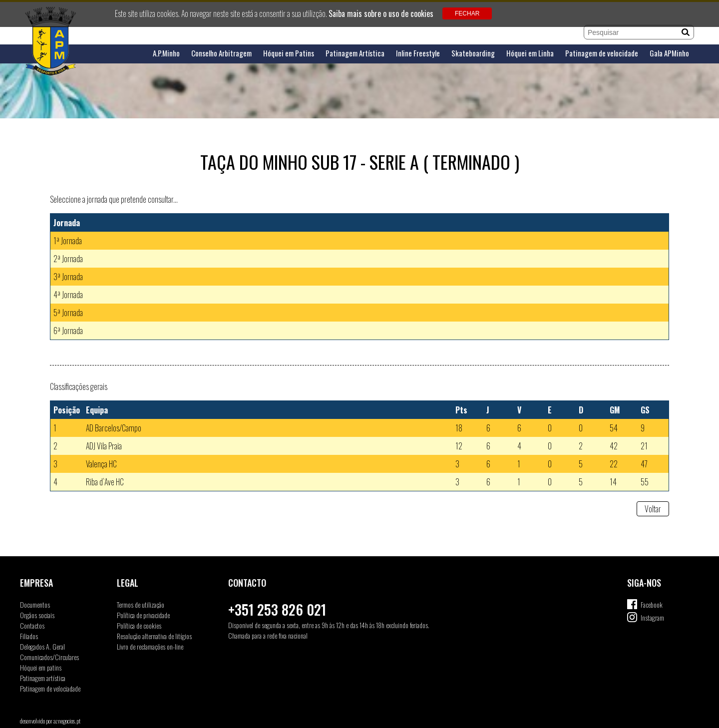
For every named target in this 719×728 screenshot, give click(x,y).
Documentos (35, 604)
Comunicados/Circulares (49, 657)
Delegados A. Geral (42, 646)
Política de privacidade (143, 615)
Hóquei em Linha (530, 53)
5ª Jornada (68, 313)
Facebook (652, 604)
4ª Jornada (68, 295)
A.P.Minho (166, 53)
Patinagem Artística (355, 53)
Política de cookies (139, 625)
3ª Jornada (68, 277)
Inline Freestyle (418, 53)
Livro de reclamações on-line (150, 646)
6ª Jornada (68, 331)
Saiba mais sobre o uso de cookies (381, 13)
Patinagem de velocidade (602, 53)
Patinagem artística (43, 678)
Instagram (652, 617)
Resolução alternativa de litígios (154, 636)
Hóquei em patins (41, 667)
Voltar (653, 509)
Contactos (32, 625)
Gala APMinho (669, 53)
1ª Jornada (68, 241)
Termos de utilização (141, 604)
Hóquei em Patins (289, 53)
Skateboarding (473, 53)
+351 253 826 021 (277, 609)
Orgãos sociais (37, 615)
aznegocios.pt (67, 721)
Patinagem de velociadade (50, 688)
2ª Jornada (68, 259)
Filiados (29, 636)
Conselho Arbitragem (221, 53)
